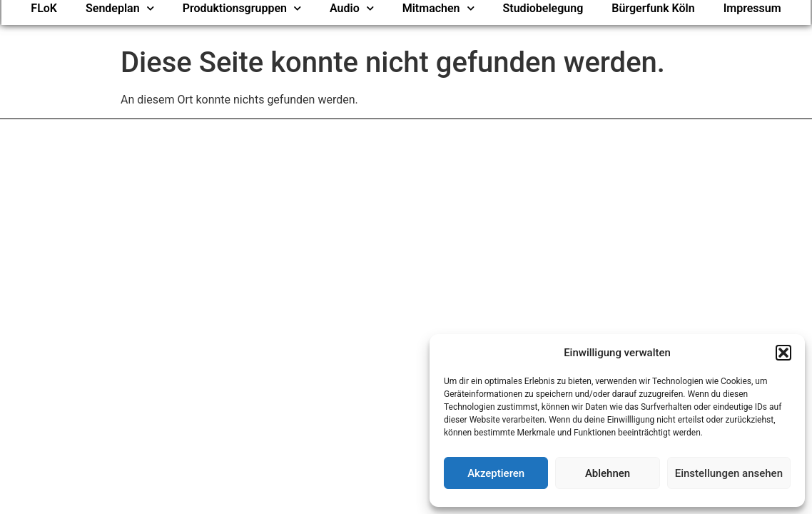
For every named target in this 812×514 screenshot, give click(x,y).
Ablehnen (608, 473)
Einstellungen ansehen (729, 473)
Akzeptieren (496, 473)
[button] (783, 353)
